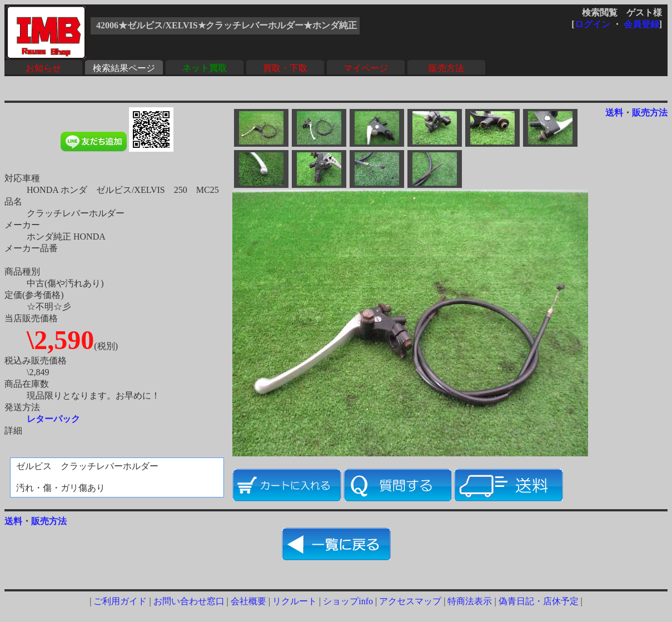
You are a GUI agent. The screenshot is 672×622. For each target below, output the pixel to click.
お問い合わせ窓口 (189, 601)
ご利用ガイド (120, 601)
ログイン (593, 24)
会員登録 (641, 24)
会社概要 (248, 601)
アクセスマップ (410, 601)
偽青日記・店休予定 (539, 601)
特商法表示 (470, 601)
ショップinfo (348, 601)
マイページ (366, 68)
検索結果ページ (124, 68)
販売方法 (446, 68)
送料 (614, 113)
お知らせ (43, 68)
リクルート (295, 601)
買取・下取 (285, 68)
